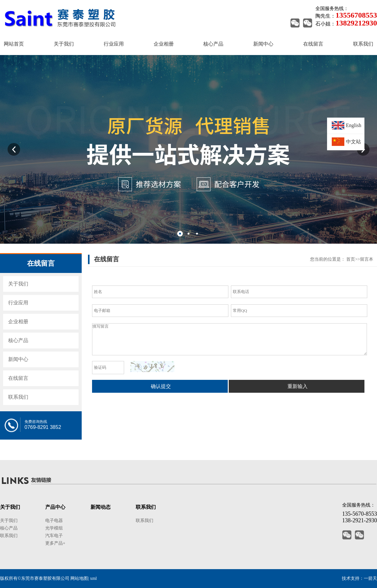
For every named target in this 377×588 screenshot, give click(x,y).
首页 (351, 259)
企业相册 (18, 322)
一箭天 (370, 578)
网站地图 (79, 578)
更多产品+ (55, 543)
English (354, 125)
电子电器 (54, 521)
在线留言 (18, 378)
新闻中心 (18, 359)
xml (93, 578)
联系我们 (18, 397)
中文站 (353, 142)
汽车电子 (54, 536)
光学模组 (54, 528)
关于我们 (18, 284)
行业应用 (18, 303)
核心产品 (18, 340)
